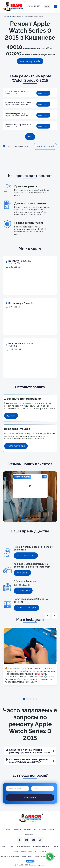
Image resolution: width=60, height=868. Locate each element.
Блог (16, 852)
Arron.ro (30, 861)
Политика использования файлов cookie (16, 856)
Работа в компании (28, 852)
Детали (11, 416)
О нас (3, 847)
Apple (8, 829)
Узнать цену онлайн (30, 61)
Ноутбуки (27, 829)
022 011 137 (34, 6)
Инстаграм (22, 573)
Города (10, 847)
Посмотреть (23, 591)
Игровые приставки (47, 829)
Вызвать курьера (16, 446)
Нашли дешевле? (45, 146)
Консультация (43, 93)
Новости (56, 847)
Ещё (30, 137)
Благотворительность (42, 847)
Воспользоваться (26, 555)
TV (35, 829)
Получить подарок (26, 608)
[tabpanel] (30, 486)
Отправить (30, 797)
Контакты (42, 852)
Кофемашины (30, 834)
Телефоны (17, 829)
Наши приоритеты (23, 847)
